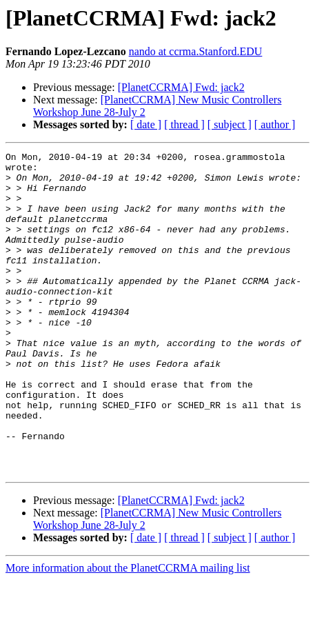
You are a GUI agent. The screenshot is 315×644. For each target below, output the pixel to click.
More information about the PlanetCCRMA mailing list (128, 632)
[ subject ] (230, 124)
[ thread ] (184, 124)
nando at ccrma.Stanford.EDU (196, 51)
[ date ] (146, 124)
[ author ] (275, 124)
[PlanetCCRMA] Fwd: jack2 (181, 87)
